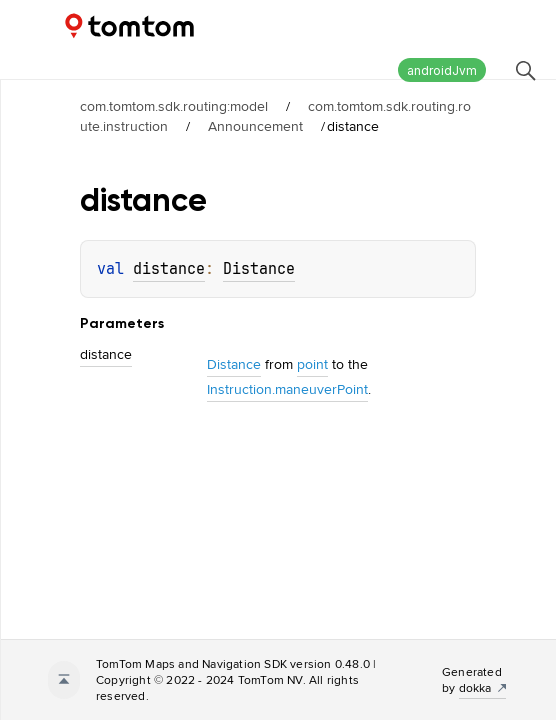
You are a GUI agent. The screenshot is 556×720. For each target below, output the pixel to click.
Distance (259, 269)
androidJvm (442, 70)
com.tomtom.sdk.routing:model (174, 106)
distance (169, 269)
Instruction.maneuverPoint (287, 389)
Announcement (255, 126)
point (312, 364)
